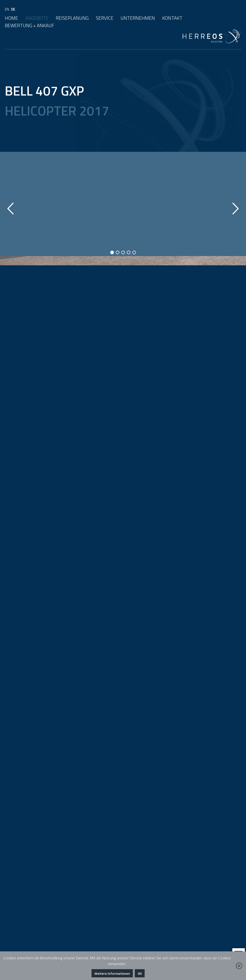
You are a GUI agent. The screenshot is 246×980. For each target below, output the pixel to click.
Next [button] (236, 209)
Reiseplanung (72, 18)
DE (13, 9)
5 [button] (134, 252)
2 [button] (118, 252)
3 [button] (123, 252)
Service (105, 18)
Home (11, 18)
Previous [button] (10, 209)
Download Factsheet (51, 400)
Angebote (37, 18)
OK (140, 973)
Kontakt (172, 18)
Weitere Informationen (112, 973)
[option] (123, 209)
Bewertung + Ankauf (30, 25)
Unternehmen (138, 18)
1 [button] (112, 252)
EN (7, 9)
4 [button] (129, 252)
